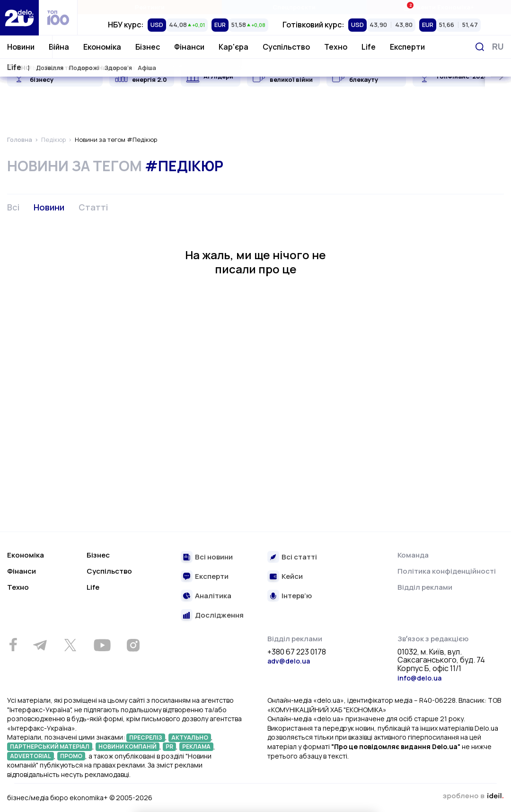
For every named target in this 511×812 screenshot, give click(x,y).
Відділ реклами (425, 587)
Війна (59, 47)
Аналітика (213, 596)
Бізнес (148, 47)
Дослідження (219, 616)
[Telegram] (40, 645)
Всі (13, 207)
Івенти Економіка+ (438, 7)
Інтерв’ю (297, 596)
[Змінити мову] (498, 47)
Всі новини (214, 557)
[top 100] (58, 18)
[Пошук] (480, 47)
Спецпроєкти (294, 7)
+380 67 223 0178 (297, 652)
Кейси (292, 577)
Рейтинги (150, 7)
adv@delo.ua (289, 661)
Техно (336, 47)
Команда (413, 555)
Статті (93, 207)
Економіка (102, 47)
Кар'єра (233, 47)
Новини (21, 47)
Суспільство (286, 47)
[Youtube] (102, 645)
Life (369, 47)
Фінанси (189, 47)
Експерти (407, 47)
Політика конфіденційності (447, 571)
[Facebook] (13, 645)
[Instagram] (133, 645)
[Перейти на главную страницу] (19, 18)
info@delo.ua (419, 678)
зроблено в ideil (473, 796)
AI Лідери (218, 76)
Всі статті (299, 557)
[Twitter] (70, 645)
